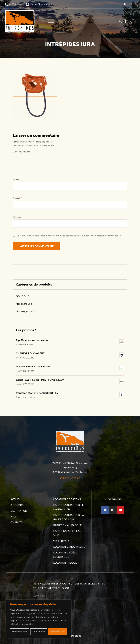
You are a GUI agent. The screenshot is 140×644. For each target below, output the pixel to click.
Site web (18, 217)
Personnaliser (20, 632)
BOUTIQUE (23, 296)
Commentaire (22, 152)
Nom (17, 180)
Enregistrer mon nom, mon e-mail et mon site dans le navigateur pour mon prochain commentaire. (69, 236)
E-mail (17, 198)
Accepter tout (58, 632)
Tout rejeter (39, 632)
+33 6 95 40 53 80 (70, 478)
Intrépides (75, 636)
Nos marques (24, 304)
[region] (39, 619)
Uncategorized (25, 311)
